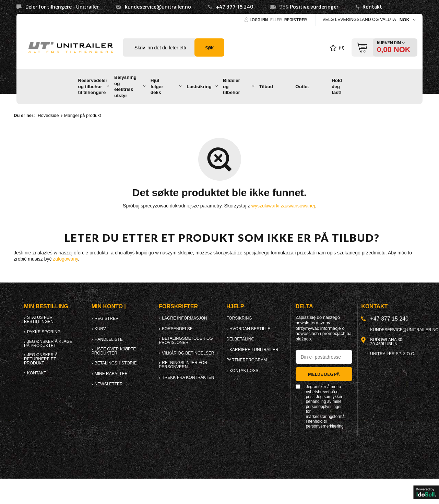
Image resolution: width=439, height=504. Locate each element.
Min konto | (109, 306)
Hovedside (48, 115)
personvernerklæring (325, 426)
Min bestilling (46, 306)
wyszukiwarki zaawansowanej (283, 206)
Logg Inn (259, 20)
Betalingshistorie (116, 363)
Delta (304, 306)
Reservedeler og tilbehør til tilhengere (92, 86)
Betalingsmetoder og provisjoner (186, 340)
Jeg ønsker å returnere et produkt (41, 359)
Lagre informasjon (184, 318)
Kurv (100, 329)
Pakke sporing (44, 332)
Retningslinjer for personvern (183, 365)
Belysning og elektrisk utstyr (125, 86)
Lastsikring (199, 87)
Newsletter (109, 384)
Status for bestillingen (39, 320)
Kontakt (372, 7)
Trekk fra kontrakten (188, 377)
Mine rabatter (111, 374)
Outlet (302, 87)
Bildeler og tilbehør (232, 86)
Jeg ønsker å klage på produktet (48, 344)
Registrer (296, 20)
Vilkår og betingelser (188, 353)
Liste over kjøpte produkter (114, 351)
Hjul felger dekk (157, 86)
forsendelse (177, 329)
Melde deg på (324, 374)
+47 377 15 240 (235, 7)
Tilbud (266, 87)
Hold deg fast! (337, 86)
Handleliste (109, 339)
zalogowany (65, 259)
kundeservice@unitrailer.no (158, 7)
